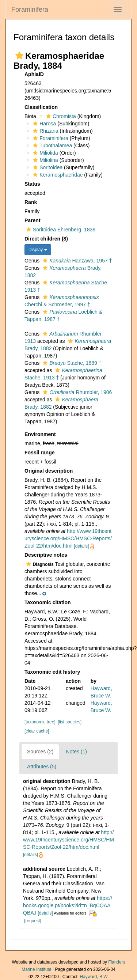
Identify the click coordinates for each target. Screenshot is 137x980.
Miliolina (45, 160)
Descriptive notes (46, 555)
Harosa (43, 124)
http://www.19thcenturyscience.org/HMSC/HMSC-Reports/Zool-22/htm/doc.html (68, 538)
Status (32, 184)
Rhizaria (45, 131)
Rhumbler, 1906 (76, 392)
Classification (41, 107)
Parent (33, 220)
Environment (40, 434)
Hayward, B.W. (94, 977)
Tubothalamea (52, 145)
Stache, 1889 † (71, 363)
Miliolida (45, 153)
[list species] (70, 722)
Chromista (60, 116)
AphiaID (34, 74)
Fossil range (39, 453)
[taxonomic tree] (40, 722)
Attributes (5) (42, 767)
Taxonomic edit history (52, 672)
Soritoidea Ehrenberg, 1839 (60, 230)
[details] (81, 546)
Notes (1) (76, 752)
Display (38, 250)
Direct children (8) (46, 239)
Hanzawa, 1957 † (76, 261)
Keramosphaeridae (57, 175)
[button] (19, 56)
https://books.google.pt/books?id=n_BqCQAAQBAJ (68, 905)
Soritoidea (47, 167)
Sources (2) (40, 752)
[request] (33, 921)
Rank (31, 202)
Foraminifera (30, 10)
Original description (49, 471)
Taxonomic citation (48, 602)
